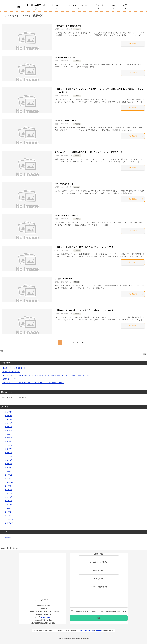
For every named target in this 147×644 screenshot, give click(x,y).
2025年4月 (9, 460)
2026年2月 (9, 423)
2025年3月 (9, 464)
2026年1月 (9, 427)
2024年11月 (9, 479)
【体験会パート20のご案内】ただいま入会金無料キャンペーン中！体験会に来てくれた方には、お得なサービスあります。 (47, 375)
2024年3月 (9, 508)
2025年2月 (9, 468)
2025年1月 (9, 471)
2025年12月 (9, 431)
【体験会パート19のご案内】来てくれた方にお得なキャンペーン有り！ (85, 247)
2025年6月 (9, 453)
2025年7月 (9, 449)
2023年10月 (9, 523)
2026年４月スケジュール (65, 121)
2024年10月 (9, 482)
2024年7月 (9, 493)
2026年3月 (9, 419)
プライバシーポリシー (86, 630)
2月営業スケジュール (63, 279)
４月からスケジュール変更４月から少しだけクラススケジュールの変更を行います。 (90, 152)
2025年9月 (9, 442)
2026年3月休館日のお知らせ (67, 215)
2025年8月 (9, 445)
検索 (2, 351)
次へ (83, 343)
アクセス (113, 7)
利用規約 (99, 630)
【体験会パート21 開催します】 (68, 26)
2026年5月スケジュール (65, 57)
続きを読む (136, 43)
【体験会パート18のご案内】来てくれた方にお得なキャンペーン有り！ (85, 310)
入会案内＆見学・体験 (36, 7)
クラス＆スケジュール (78, 7)
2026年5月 (9, 412)
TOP (19, 7)
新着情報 (77, 29)
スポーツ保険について (64, 184)
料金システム (57, 7)
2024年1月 (9, 516)
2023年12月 (9, 519)
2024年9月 (9, 486)
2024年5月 (9, 501)
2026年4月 (9, 416)
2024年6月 (9, 497)
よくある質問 (98, 7)
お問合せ (126, 7)
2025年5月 (9, 456)
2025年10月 (9, 438)
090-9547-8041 (45, 617)
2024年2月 (9, 512)
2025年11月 (9, 434)
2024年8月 (9, 490)
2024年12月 (9, 475)
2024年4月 (9, 504)
